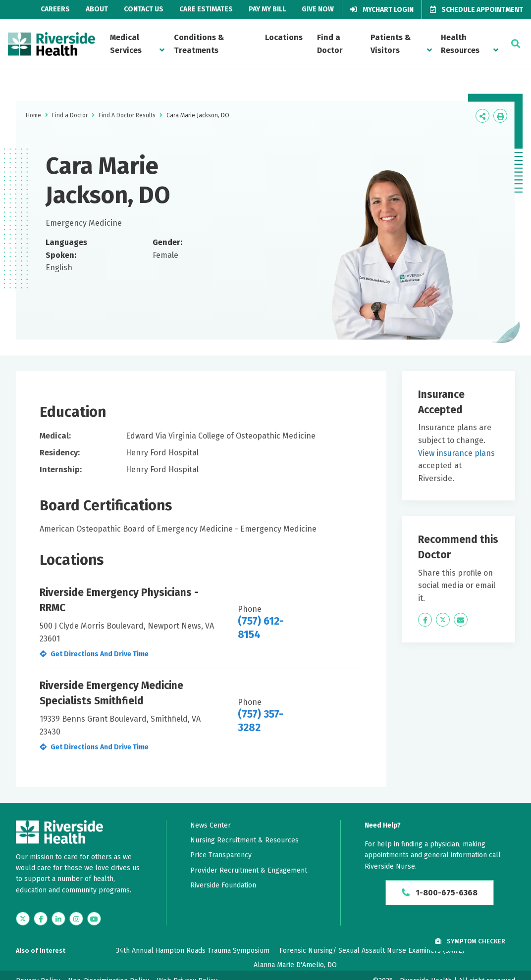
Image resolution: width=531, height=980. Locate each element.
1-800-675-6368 (440, 893)
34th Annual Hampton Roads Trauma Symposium (193, 951)
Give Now (318, 9)
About (97, 9)
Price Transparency (221, 855)
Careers (55, 9)
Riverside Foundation (223, 885)
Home (33, 115)
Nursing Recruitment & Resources (244, 840)
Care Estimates (206, 9)
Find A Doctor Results (127, 115)
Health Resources (460, 44)
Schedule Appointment (477, 10)
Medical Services (126, 44)
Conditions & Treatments (199, 44)
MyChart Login (382, 10)
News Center (211, 825)
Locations (284, 37)
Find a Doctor (330, 44)
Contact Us (144, 9)
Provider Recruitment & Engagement (249, 870)
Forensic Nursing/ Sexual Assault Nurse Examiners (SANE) (372, 951)
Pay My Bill (267, 9)
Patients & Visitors (391, 44)
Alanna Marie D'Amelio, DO (295, 965)
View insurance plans (456, 453)
